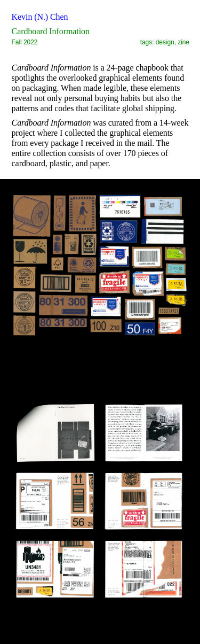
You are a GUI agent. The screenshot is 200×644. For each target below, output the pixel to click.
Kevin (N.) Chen (40, 17)
